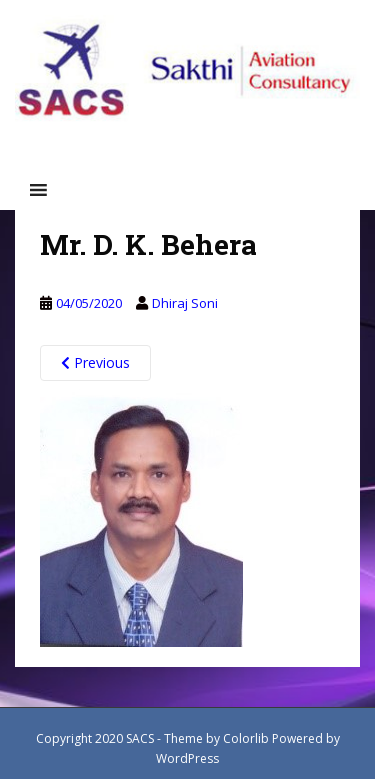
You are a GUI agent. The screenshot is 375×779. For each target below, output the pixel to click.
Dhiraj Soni (185, 303)
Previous (95, 362)
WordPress (187, 758)
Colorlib (246, 738)
